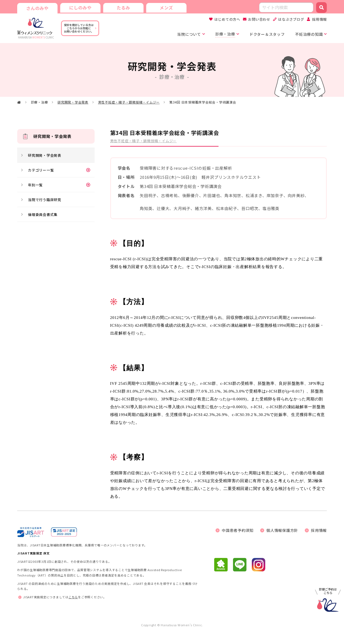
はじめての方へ (227, 19)
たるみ (123, 8)
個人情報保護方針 (282, 530)
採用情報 (319, 19)
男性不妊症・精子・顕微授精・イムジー (129, 102)
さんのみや (37, 8)
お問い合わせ (259, 19)
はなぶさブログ (291, 19)
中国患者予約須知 (238, 530)
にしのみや (80, 8)
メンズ (166, 8)
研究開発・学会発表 (73, 102)
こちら (73, 597)
